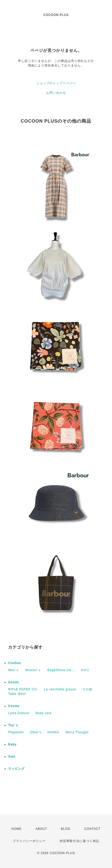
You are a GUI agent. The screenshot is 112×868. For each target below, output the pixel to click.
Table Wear (17, 694)
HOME (17, 829)
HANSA (53, 732)
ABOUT (41, 829)
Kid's (85, 670)
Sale (12, 757)
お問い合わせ (56, 93)
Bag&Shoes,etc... (61, 670)
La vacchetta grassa (60, 689)
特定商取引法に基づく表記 (79, 841)
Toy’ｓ (13, 725)
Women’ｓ (33, 670)
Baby (12, 744)
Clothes (15, 663)
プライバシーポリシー (29, 841)
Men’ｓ (14, 670)
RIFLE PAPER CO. (23, 689)
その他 (87, 689)
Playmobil (16, 732)
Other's (35, 732)
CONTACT (92, 829)
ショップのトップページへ (56, 83)
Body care (44, 713)
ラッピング (16, 769)
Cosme (14, 706)
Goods (14, 682)
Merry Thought (77, 732)
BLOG (66, 829)
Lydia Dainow (19, 713)
